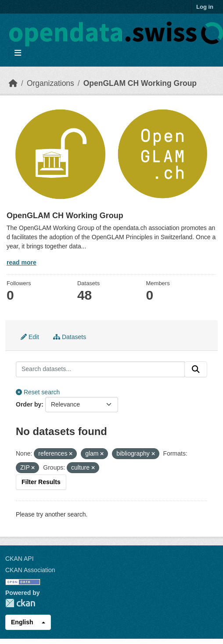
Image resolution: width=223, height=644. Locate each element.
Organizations (50, 83)
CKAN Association (30, 570)
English (22, 622)
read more (22, 262)
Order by (29, 404)
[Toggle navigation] (18, 53)
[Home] (13, 83)
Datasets (70, 337)
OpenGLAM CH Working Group (140, 83)
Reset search (38, 392)
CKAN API (20, 559)
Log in (205, 7)
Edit (30, 337)
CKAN (20, 603)
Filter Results (41, 482)
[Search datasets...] (100, 369)
